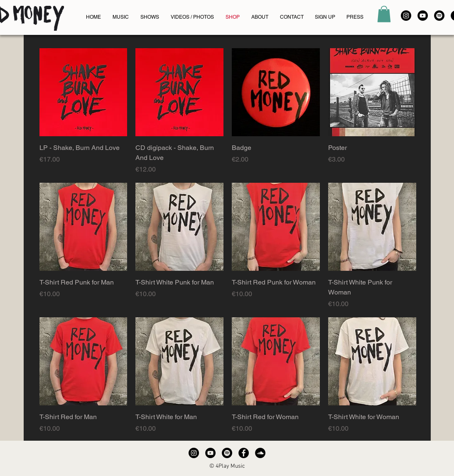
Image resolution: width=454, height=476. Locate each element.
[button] (384, 14)
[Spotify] (439, 16)
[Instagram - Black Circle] (406, 16)
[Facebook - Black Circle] (244, 453)
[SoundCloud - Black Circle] (260, 453)
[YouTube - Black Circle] (423, 16)
